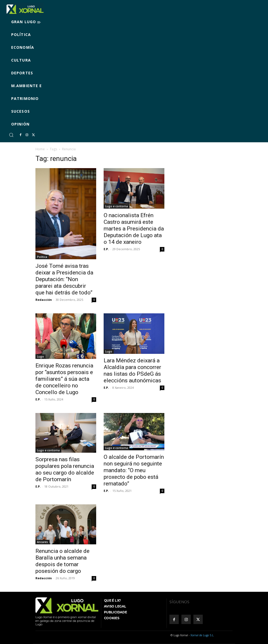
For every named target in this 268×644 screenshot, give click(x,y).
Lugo (40, 357)
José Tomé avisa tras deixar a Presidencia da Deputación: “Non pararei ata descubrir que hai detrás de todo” (64, 279)
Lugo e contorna (117, 206)
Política (42, 257)
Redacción (44, 300)
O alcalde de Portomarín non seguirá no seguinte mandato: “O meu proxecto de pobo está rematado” (134, 470)
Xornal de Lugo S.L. (202, 635)
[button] (11, 135)
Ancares (42, 542)
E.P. (106, 249)
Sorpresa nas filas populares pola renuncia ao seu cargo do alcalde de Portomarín (65, 469)
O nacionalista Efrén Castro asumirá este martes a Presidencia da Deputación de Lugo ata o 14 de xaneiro (134, 229)
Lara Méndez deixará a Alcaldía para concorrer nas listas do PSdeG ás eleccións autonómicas (132, 370)
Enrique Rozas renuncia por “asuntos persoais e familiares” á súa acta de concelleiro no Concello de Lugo (64, 379)
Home (40, 149)
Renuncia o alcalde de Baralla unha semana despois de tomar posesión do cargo (62, 561)
